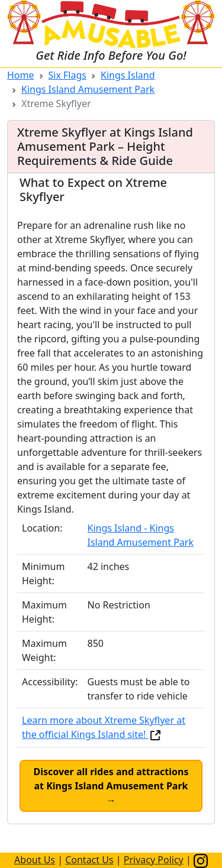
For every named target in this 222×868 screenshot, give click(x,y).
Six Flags (67, 75)
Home (21, 75)
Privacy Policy (154, 860)
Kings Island (128, 75)
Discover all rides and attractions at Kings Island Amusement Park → (111, 786)
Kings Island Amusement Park (88, 89)
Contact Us (89, 860)
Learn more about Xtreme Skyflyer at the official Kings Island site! (104, 727)
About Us (35, 860)
